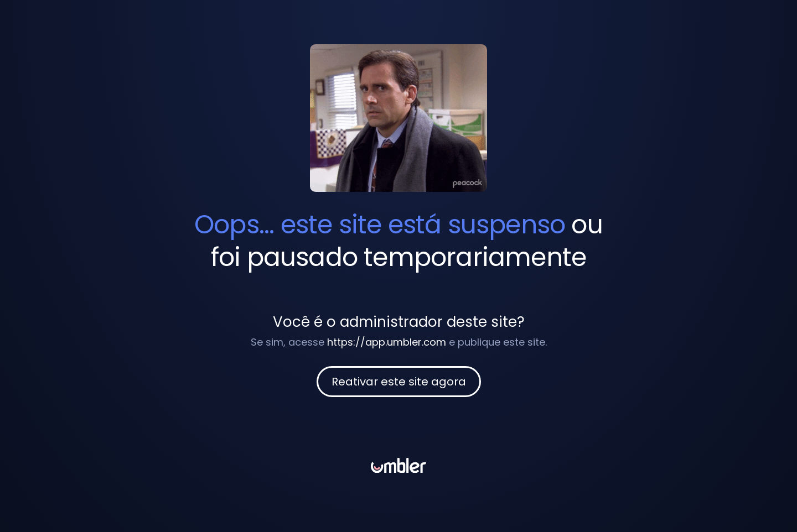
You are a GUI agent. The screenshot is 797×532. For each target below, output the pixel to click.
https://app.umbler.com (387, 342)
